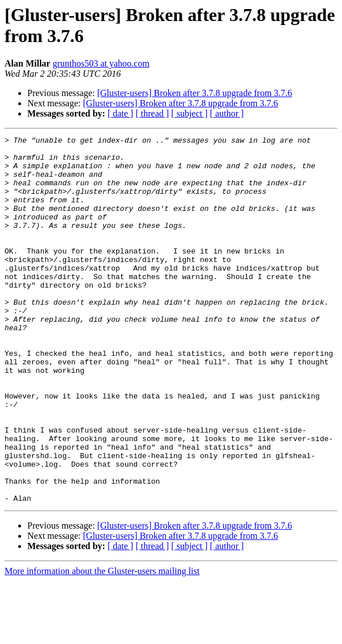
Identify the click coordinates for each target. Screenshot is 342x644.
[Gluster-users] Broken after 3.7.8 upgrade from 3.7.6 (195, 93)
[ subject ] (189, 113)
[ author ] (227, 113)
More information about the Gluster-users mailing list (102, 634)
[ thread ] (152, 113)
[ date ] (120, 113)
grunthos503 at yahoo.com (101, 63)
